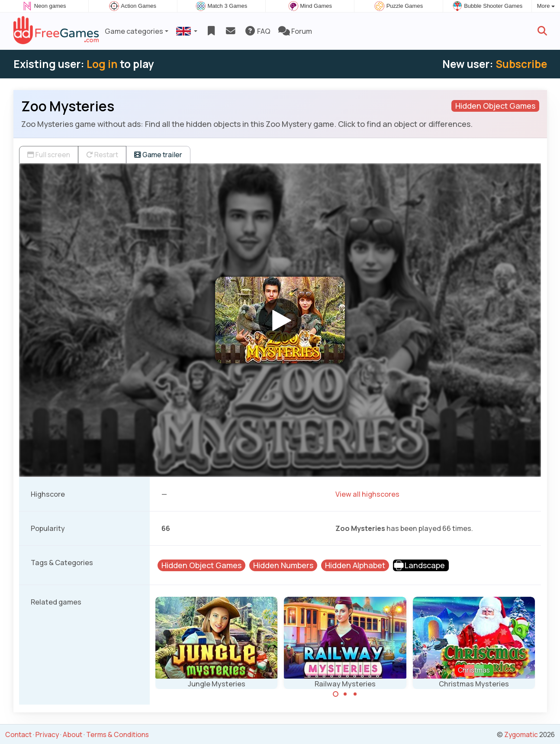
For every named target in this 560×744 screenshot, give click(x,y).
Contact (18, 734)
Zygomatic (521, 734)
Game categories (134, 31)
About (72, 734)
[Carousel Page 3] (355, 694)
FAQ (257, 31)
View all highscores (367, 494)
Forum (295, 31)
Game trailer (158, 155)
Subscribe (521, 64)
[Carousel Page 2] (345, 694)
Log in (102, 64)
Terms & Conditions (117, 734)
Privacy (47, 734)
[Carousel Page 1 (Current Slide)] (336, 694)
